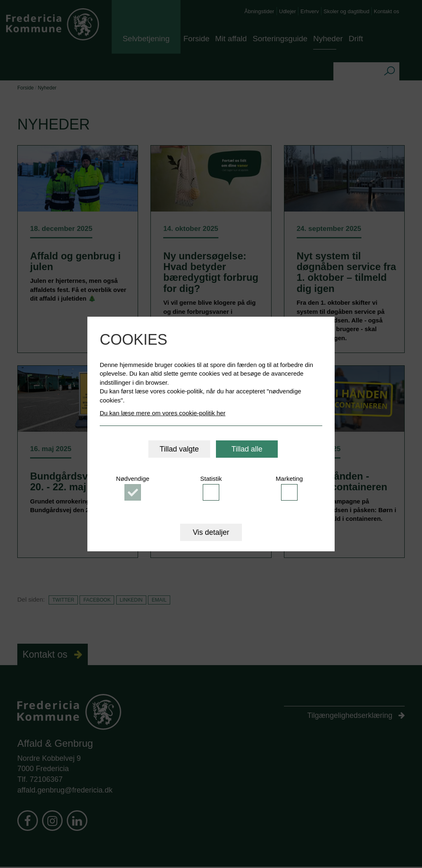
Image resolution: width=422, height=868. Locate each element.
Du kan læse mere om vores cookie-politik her (163, 413)
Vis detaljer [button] (211, 532)
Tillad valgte (179, 449)
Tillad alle (247, 449)
